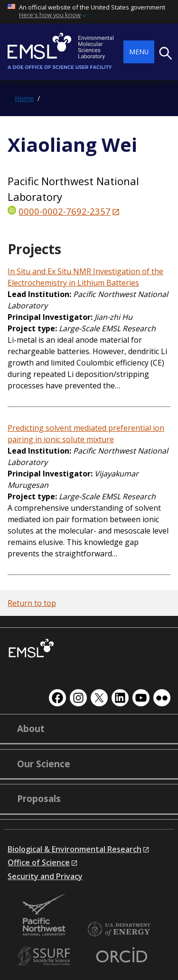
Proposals (39, 799)
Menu (139, 52)
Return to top (32, 603)
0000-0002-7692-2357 (65, 211)
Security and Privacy (45, 876)
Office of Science (39, 862)
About (31, 729)
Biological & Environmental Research (75, 849)
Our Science (44, 764)
